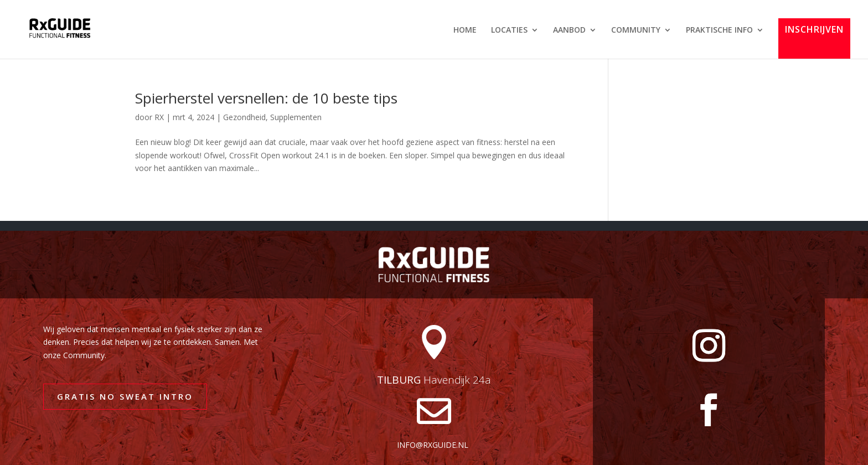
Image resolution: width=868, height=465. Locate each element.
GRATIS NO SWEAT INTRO (125, 396)
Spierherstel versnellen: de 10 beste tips (266, 98)
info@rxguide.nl (433, 445)
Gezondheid (244, 117)
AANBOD (569, 30)
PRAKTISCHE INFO (719, 30)
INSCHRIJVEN (814, 30)
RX (159, 117)
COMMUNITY (636, 30)
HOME (465, 30)
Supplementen (296, 117)
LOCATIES (509, 30)
